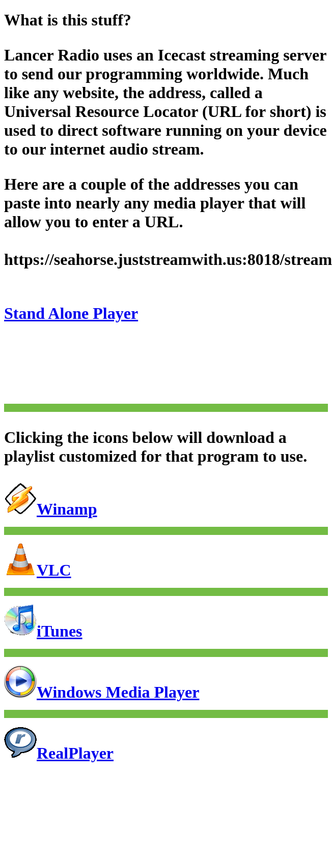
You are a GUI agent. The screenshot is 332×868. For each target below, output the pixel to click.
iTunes (43, 631)
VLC (38, 570)
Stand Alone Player (71, 313)
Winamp (51, 509)
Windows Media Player (102, 692)
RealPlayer (59, 753)
